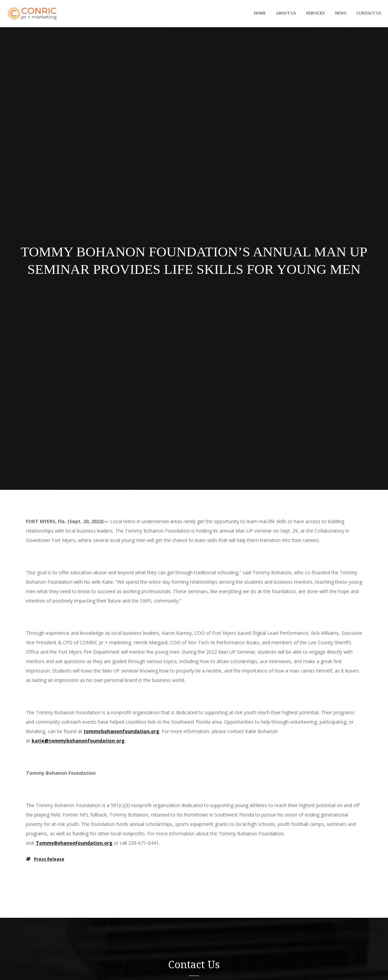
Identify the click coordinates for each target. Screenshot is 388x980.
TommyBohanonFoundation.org (74, 843)
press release (49, 859)
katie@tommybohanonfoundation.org (78, 741)
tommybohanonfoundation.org (121, 732)
